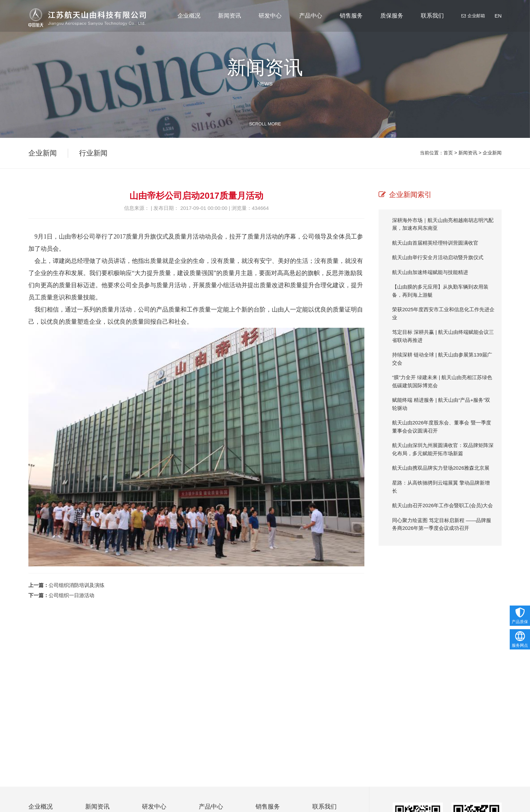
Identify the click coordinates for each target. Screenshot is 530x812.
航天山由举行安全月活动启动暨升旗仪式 (438, 257)
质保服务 (392, 22)
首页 (448, 154)
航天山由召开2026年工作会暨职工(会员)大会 (442, 505)
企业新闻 (492, 154)
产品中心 (311, 22)
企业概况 (189, 22)
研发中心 (270, 22)
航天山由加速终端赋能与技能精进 (430, 272)
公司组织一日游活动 (71, 595)
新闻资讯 (230, 22)
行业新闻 (93, 154)
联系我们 (432, 22)
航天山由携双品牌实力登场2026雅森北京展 (441, 468)
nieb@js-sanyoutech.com (444, 800)
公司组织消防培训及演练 (77, 585)
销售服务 (351, 22)
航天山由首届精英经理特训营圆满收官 (435, 243)
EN (498, 16)
